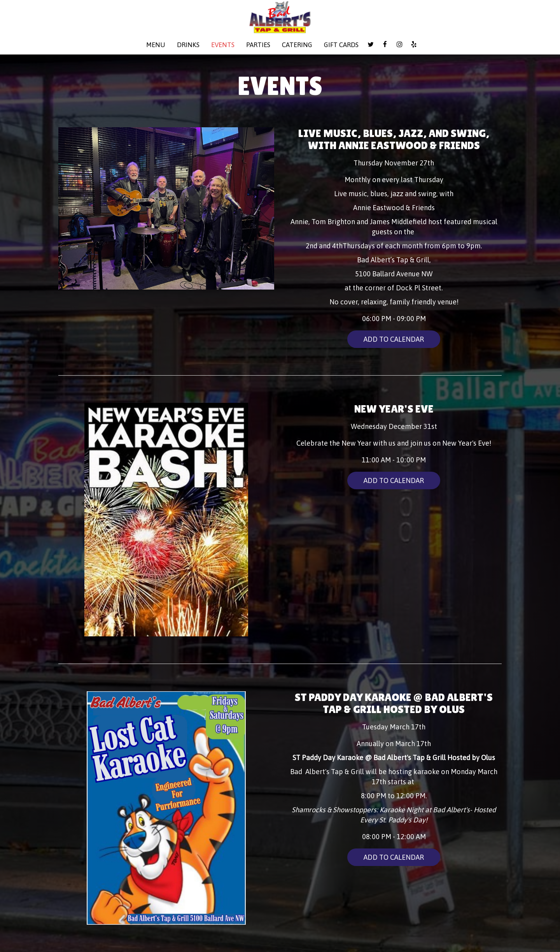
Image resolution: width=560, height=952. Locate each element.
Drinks (188, 45)
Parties (258, 45)
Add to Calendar (394, 339)
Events (223, 45)
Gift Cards (341, 45)
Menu (156, 45)
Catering (297, 45)
